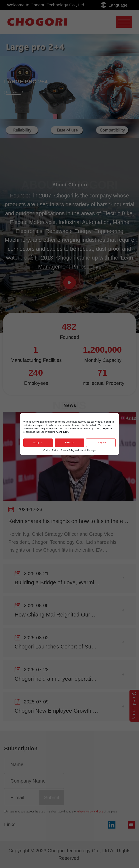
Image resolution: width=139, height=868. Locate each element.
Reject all (69, 443)
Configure (101, 443)
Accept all (38, 443)
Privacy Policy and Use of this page (78, 450)
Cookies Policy (51, 450)
